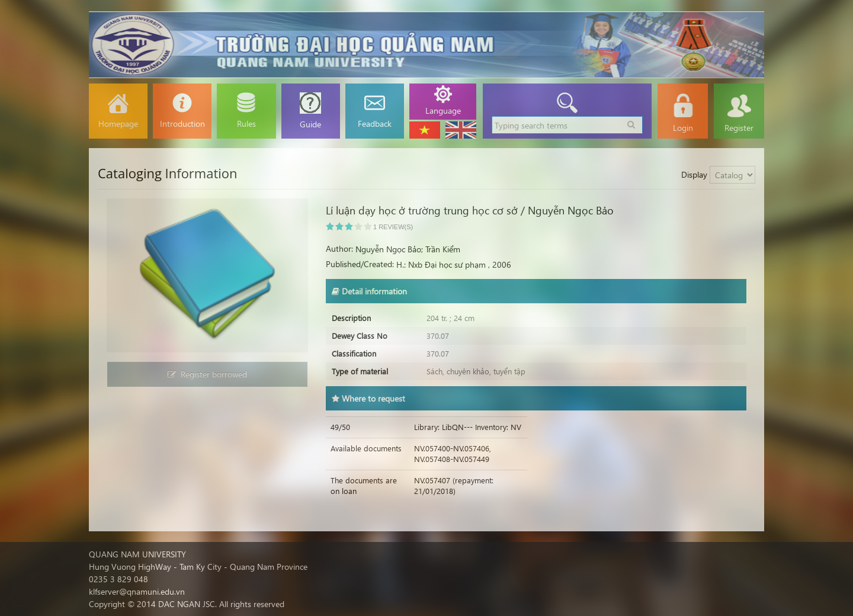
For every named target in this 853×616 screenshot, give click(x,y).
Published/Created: (360, 264)
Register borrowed (207, 374)
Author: (339, 248)
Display (694, 174)
